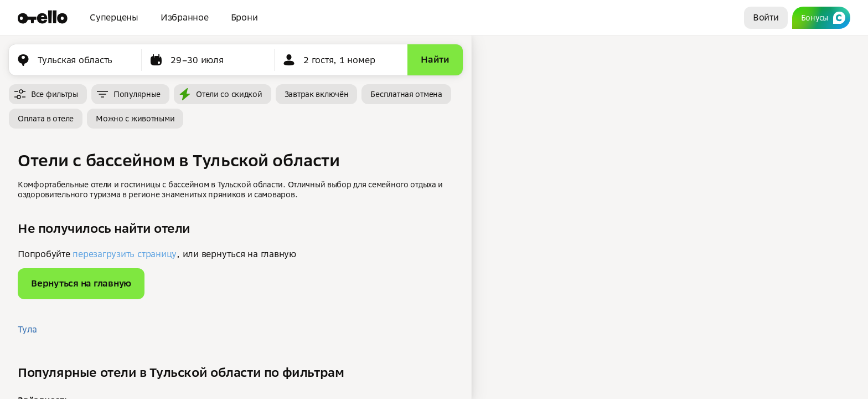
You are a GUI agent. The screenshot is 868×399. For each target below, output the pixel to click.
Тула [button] (27, 329)
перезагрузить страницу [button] (125, 254)
